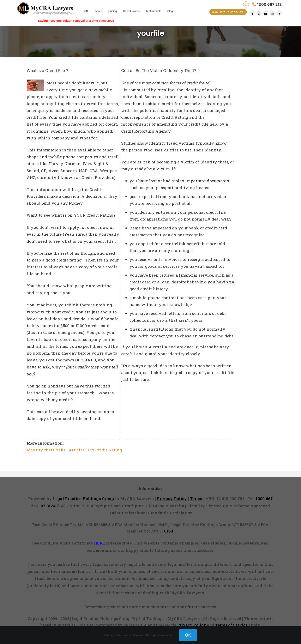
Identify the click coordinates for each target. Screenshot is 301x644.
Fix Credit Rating (105, 450)
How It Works (131, 11)
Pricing (113, 11)
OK (188, 635)
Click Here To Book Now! (228, 12)
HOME (85, 11)
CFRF (169, 531)
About (99, 11)
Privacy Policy (192, 625)
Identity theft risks (46, 450)
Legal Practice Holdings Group (84, 498)
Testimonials (153, 11)
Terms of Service (231, 625)
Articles (77, 450)
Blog (170, 11)
